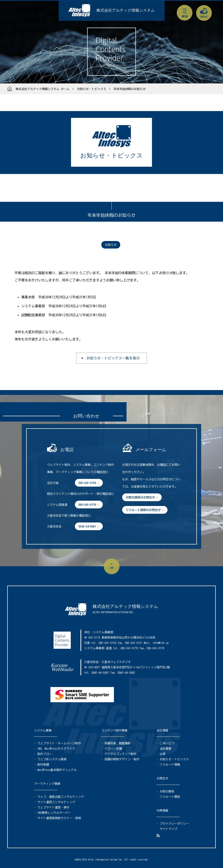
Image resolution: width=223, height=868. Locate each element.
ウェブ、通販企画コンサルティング (61, 797)
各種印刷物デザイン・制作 (122, 759)
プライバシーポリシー (174, 823)
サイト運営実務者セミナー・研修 (59, 818)
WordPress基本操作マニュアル (57, 770)
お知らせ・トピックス (92, 89)
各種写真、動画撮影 (118, 743)
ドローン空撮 (113, 748)
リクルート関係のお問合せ (143, 510)
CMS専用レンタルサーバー (54, 813)
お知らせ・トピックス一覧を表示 (113, 358)
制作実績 (43, 764)
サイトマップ (168, 829)
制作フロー (45, 754)
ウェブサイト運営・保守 (53, 807)
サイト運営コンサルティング (56, 802)
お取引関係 (167, 791)
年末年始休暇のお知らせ (130, 89)
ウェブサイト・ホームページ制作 (59, 743)
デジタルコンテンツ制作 (120, 754)
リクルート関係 (170, 797)
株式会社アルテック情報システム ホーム (43, 89)
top (112, 568)
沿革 (163, 754)
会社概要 (166, 748)
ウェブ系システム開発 (52, 759)
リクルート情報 (170, 764)
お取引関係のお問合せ (140, 497)
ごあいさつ (167, 743)
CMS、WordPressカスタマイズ (56, 748)
